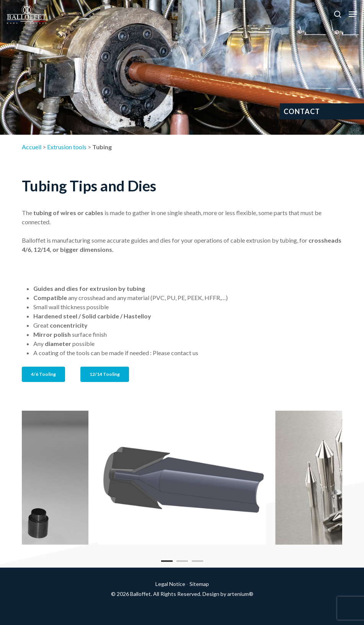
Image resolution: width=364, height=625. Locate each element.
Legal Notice (170, 584)
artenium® (240, 594)
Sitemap (199, 584)
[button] (353, 14)
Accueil (32, 147)
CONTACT (302, 111)
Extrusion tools (67, 147)
